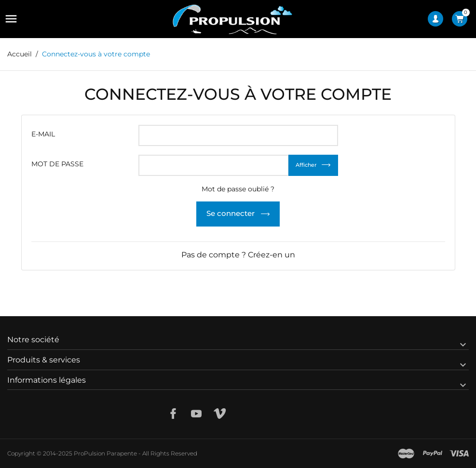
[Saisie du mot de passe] (214, 165)
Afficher (306, 165)
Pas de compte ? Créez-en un (238, 255)
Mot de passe (57, 164)
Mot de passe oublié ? (238, 189)
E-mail (43, 134)
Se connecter (231, 213)
